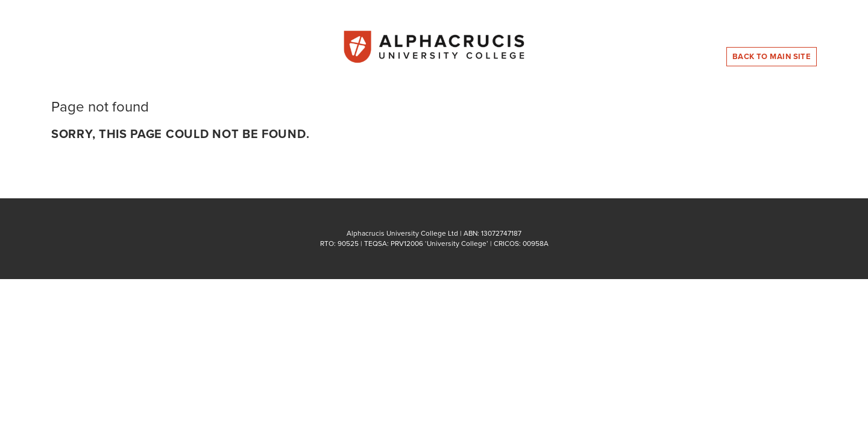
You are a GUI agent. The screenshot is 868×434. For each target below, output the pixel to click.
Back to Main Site (772, 57)
